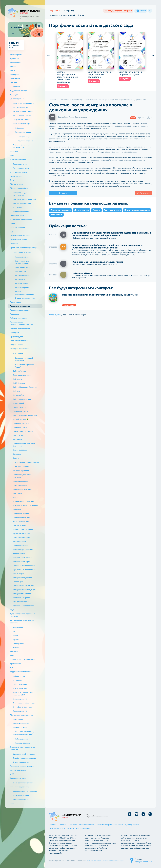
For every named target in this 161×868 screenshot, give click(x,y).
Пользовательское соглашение (81, 825)
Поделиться (143, 193)
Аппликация (56, 215)
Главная (52, 825)
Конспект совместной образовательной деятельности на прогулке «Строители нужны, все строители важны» (107, 246)
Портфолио (68, 11)
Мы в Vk (136, 814)
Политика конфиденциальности (110, 825)
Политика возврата (57, 828)
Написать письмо (83, 828)
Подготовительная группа (137, 210)
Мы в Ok (143, 814)
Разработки (55, 11)
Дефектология (82, 210)
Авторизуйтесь (55, 315)
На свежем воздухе (82, 273)
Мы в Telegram (130, 814)
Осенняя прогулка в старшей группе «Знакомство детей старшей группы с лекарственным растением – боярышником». (111, 234)
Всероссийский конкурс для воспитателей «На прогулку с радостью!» (100, 295)
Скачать (63, 193)
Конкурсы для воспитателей (62, 15)
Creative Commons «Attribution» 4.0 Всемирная (105, 860)
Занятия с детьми (112, 210)
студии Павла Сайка (144, 862)
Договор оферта (132, 825)
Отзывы (70, 828)
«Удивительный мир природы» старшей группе (97, 262)
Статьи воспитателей (61, 210)
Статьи (81, 15)
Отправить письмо (150, 814)
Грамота (96, 210)
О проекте (62, 825)
